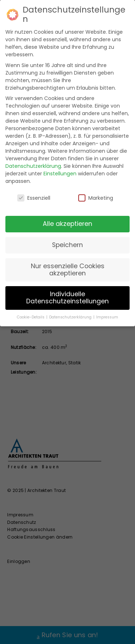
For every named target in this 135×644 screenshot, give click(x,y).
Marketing (96, 198)
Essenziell (34, 198)
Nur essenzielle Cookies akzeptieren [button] (68, 270)
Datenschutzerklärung (33, 166)
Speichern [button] (67, 245)
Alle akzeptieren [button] (67, 224)
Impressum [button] (107, 317)
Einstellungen (60, 174)
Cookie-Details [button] (31, 317)
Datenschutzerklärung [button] (71, 317)
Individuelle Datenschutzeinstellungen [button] (67, 298)
